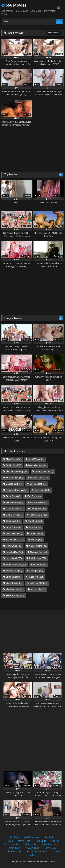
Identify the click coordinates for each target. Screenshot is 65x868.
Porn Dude (41, 841)
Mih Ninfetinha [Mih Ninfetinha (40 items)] (15, 540)
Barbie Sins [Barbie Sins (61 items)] (13, 465)
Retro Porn (50, 848)
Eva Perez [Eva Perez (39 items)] (34, 496)
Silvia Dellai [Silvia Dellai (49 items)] (13, 577)
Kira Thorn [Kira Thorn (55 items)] (35, 521)
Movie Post (24, 841)
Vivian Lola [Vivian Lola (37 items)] (38, 589)
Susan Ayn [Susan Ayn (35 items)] (36, 577)
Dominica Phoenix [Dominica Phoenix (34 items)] (16, 490)
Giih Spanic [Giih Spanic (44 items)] (38, 509)
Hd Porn (15, 837)
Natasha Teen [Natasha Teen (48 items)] (39, 552)
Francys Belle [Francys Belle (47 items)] (39, 502)
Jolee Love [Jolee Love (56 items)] (13, 521)
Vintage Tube (32, 848)
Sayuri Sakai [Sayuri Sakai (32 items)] (14, 571)
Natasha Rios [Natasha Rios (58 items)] (14, 552)
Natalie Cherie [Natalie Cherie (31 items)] (38, 546)
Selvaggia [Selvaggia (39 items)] (36, 571)
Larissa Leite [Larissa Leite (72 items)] (14, 533)
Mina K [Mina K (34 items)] (36, 540)
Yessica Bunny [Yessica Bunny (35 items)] (15, 595)
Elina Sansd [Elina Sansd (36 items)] (42, 490)
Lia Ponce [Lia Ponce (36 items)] (36, 533)
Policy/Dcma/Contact (38, 852)
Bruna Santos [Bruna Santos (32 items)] (14, 478)
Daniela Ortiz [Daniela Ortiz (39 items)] (14, 484)
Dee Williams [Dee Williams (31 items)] (38, 484)
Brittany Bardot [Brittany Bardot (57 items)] (44, 471)
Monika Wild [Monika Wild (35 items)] (14, 546)
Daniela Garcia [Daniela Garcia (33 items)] (39, 478)
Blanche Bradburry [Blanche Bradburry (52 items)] (17, 471)
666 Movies (14, 5)
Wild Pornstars (32, 837)
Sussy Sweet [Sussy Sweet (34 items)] (14, 583)
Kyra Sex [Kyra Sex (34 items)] (35, 527)
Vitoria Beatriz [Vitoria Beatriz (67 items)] (15, 589)
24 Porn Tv (31, 844)
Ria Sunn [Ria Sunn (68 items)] (40, 564)
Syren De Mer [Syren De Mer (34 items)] (38, 583)
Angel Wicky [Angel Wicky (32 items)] (36, 459)
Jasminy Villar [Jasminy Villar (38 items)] (38, 515)
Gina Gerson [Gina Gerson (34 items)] (14, 515)
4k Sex (16, 844)
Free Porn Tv (15, 852)
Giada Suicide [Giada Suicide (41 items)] (15, 509)
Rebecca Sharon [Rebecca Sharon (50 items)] (16, 564)
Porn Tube (15, 848)
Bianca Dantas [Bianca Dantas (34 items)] (37, 465)
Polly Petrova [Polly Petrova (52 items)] (37, 558)
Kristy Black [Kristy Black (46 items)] (13, 527)
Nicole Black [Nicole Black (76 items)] (14, 558)
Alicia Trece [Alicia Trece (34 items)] (13, 459)
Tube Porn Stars (50, 844)
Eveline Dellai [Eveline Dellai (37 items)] (14, 502)
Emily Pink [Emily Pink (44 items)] (13, 496)
